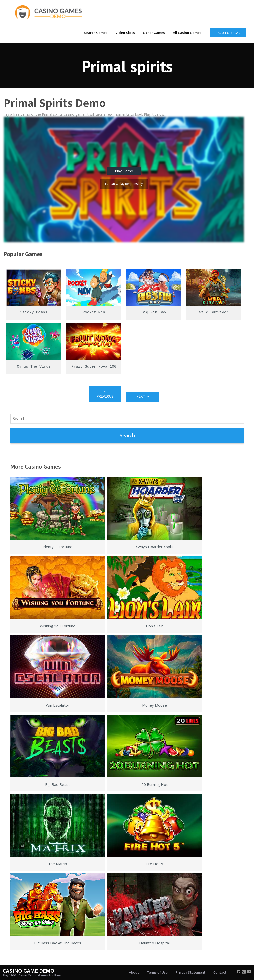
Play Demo (124, 171)
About (134, 973)
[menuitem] (96, 32)
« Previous (105, 394)
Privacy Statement (190, 973)
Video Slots (125, 33)
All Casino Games (187, 33)
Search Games (96, 33)
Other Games (154, 33)
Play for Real (228, 33)
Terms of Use (157, 973)
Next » (143, 397)
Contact (220, 973)
